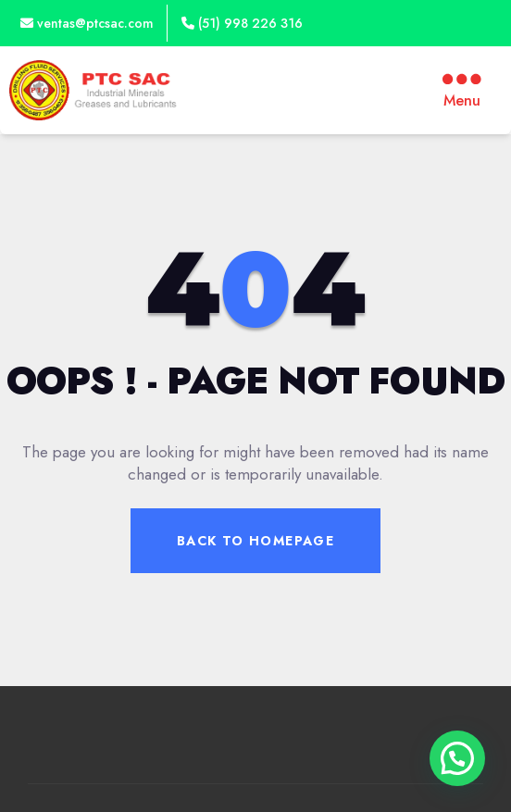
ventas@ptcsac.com (87, 23)
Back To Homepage (255, 541)
